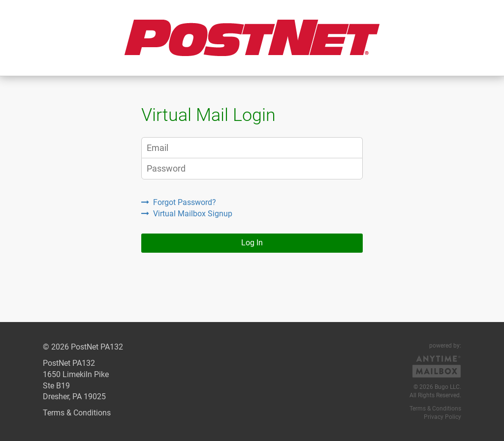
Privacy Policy (442, 417)
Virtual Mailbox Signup (187, 214)
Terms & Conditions (77, 413)
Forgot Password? (179, 202)
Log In (252, 243)
